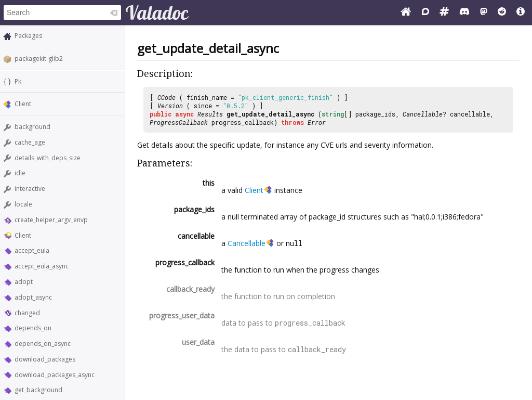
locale (23, 204)
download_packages (45, 359)
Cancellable (423, 114)
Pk (18, 81)
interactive (30, 189)
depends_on (33, 328)
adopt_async (33, 297)
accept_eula (32, 250)
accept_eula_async (42, 266)
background (32, 127)
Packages (28, 36)
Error (317, 122)
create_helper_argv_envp (51, 220)
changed (27, 313)
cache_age (30, 142)
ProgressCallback (179, 122)
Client (23, 104)
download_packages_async (55, 375)
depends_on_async (43, 344)
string (333, 114)
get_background (38, 390)
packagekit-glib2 (39, 59)
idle (20, 173)
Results (210, 114)
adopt (24, 282)
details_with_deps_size (48, 158)
